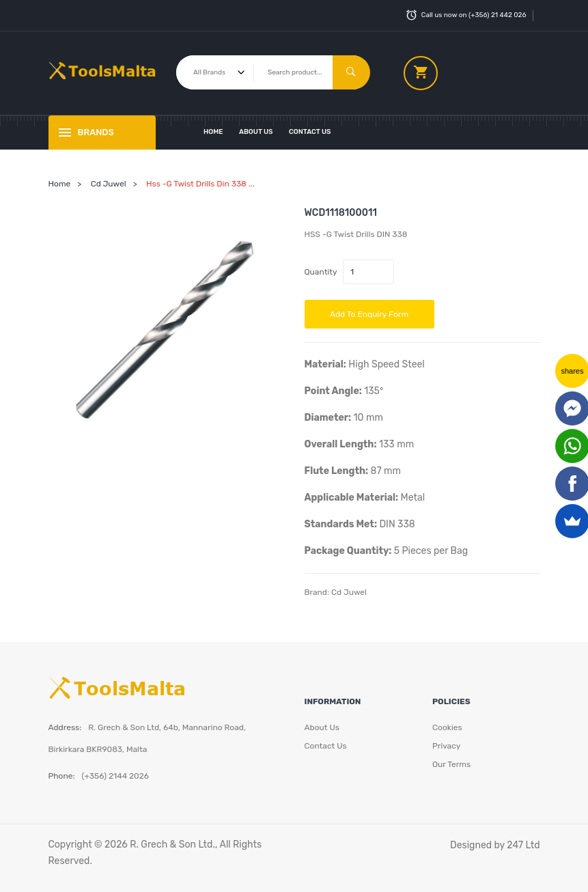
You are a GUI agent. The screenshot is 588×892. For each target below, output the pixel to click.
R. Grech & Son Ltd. (172, 845)
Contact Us (310, 132)
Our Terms (451, 764)
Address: (65, 727)
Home (213, 132)
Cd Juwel (109, 184)
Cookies (447, 727)
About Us (256, 132)
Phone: (62, 776)
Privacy (446, 746)
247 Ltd (523, 845)
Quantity (321, 272)
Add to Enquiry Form (369, 314)
